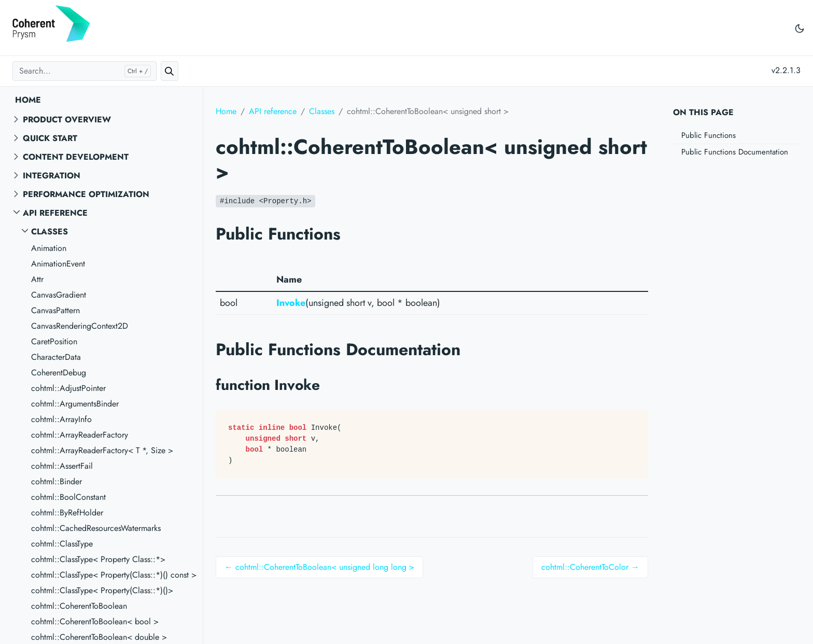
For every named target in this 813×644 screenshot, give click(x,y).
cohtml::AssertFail (62, 466)
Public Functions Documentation (735, 152)
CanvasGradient (59, 295)
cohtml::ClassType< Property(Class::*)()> (102, 590)
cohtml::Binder (57, 481)
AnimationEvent (58, 264)
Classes (50, 232)
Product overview (67, 120)
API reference (55, 213)
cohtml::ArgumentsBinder (75, 404)
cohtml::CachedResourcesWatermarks (96, 528)
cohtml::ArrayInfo (61, 419)
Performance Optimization (86, 194)
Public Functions (709, 135)
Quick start (50, 138)
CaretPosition (54, 341)
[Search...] (85, 71)
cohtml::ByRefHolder (67, 513)
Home (28, 100)
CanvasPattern (55, 310)
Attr (37, 279)
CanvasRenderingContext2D (80, 326)
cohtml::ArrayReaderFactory (80, 435)
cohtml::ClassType (62, 544)
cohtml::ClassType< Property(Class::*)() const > (114, 575)
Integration (52, 176)
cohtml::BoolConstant (68, 497)
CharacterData (56, 357)
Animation (49, 248)
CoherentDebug (59, 373)
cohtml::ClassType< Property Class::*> (98, 559)
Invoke (291, 303)
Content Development (76, 157)
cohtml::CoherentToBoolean (79, 606)
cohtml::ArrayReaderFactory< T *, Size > (102, 450)
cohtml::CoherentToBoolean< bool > (95, 621)
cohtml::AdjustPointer (68, 388)
